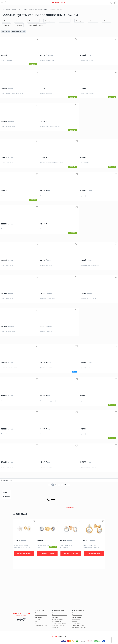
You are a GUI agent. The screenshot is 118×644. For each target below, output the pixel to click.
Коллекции (55, 617)
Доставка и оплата (77, 615)
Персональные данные (59, 626)
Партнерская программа (79, 627)
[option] (24, 544)
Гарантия (74, 621)
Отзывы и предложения (59, 623)
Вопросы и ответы (57, 621)
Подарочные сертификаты (60, 615)
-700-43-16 (59, 636)
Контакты (38, 619)
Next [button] (105, 547)
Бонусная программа (41, 615)
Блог (36, 623)
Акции (54, 613)
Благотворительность (41, 626)
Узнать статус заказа (78, 613)
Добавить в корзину (24, 553)
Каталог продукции (57, 619)
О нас (36, 613)
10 (65, 485)
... (62, 485)
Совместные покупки (78, 625)
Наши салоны (39, 617)
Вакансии (37, 621)
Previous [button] (13, 547)
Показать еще (7, 480)
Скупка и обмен (56, 628)
